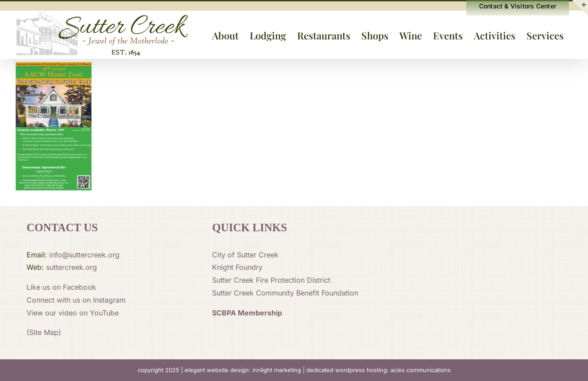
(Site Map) (44, 332)
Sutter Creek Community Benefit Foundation (285, 293)
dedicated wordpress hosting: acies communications (379, 370)
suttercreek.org (72, 267)
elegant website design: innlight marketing (243, 370)
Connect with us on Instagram (76, 300)
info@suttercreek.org (84, 255)
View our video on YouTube (73, 313)
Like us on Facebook (61, 287)
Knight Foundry (237, 267)
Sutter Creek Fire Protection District (271, 280)
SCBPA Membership (247, 313)
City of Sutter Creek (245, 255)
